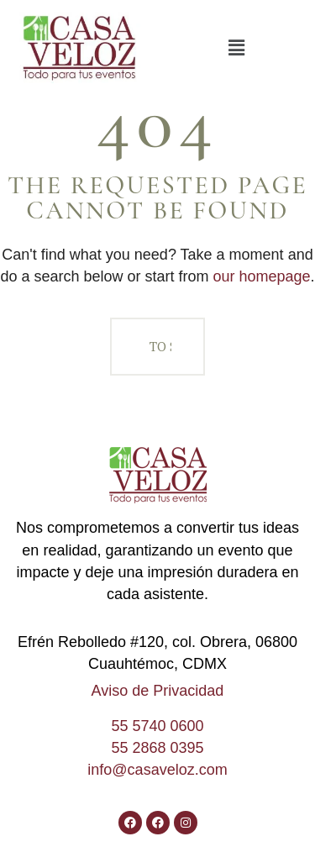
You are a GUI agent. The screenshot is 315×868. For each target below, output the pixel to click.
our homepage (262, 276)
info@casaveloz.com (157, 770)
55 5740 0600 (157, 726)
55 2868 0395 (157, 748)
